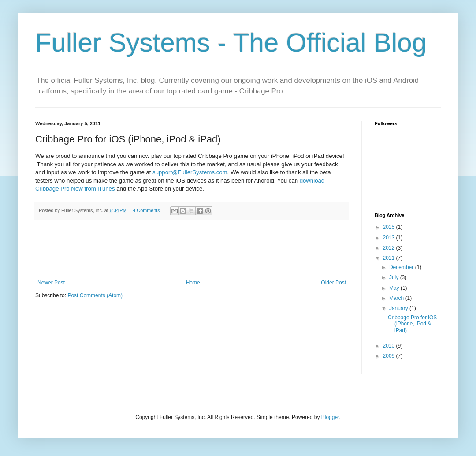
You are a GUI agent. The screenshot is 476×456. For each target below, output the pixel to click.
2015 (390, 227)
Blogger (330, 417)
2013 (390, 238)
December (402, 267)
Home (193, 283)
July (395, 277)
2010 (390, 346)
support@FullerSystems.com (190, 172)
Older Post (333, 283)
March (397, 298)
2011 (390, 258)
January (399, 308)
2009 (390, 356)
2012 (390, 248)
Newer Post (51, 283)
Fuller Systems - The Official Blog (231, 43)
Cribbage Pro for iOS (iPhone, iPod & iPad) (412, 324)
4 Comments (146, 210)
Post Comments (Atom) (95, 295)
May (395, 288)
